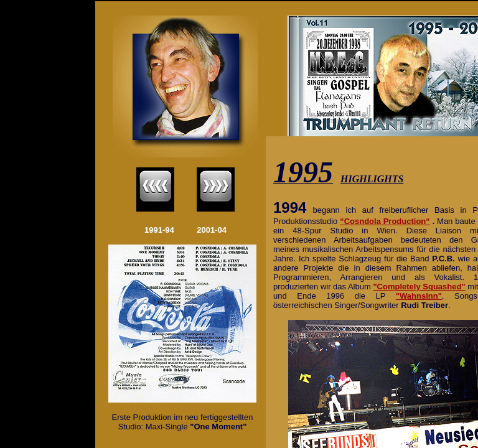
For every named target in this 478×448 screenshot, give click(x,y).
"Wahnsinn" (419, 296)
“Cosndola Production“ (385, 221)
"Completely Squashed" (419, 287)
